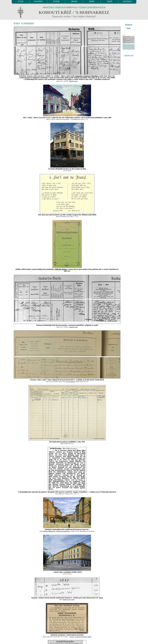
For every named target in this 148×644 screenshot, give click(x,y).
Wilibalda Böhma (61, 269)
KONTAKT (128, 1)
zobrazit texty (129, 55)
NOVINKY (38, 1)
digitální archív (74, 81)
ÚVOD (21, 1)
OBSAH (74, 1)
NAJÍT (110, 1)
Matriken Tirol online (69, 600)
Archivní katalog (70, 382)
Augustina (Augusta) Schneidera (87, 76)
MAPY (92, 1)
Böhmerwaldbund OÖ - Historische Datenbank (56, 531)
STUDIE (56, 1)
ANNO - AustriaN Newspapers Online (81, 637)
